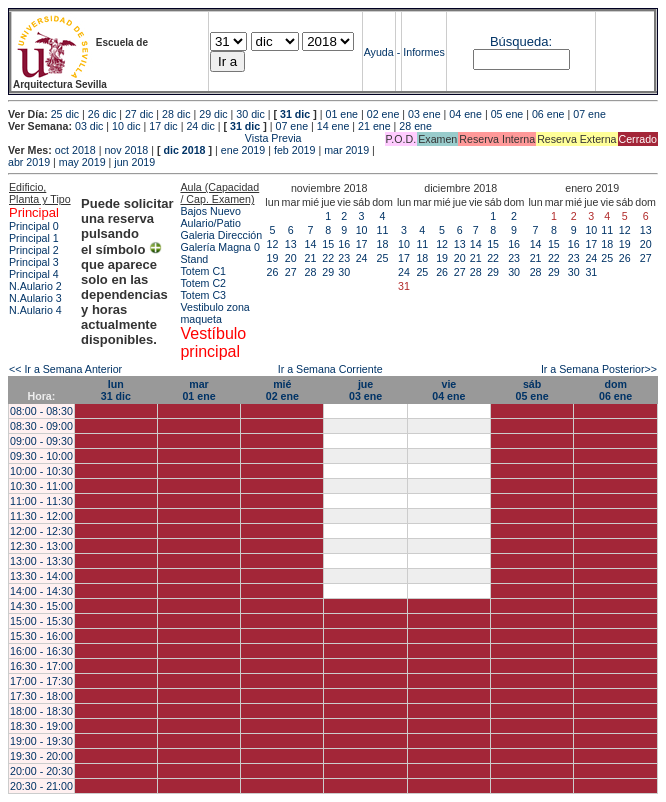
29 (328, 272)
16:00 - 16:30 (41, 651)
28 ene (415, 126)
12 (273, 244)
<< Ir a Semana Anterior (65, 369)
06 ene (548, 114)
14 (311, 244)
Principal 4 (34, 274)
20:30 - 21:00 (41, 786)
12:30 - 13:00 (41, 546)
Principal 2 (34, 250)
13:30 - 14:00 (41, 576)
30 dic (250, 114)
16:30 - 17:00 (41, 666)
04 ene (465, 114)
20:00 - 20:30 (41, 771)
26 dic (102, 114)
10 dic (126, 126)
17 (362, 244)
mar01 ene (198, 390)
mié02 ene (282, 390)
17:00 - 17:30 (41, 681)
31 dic (295, 114)
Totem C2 (203, 283)
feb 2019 (294, 150)
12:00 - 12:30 (41, 531)
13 (291, 244)
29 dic (213, 114)
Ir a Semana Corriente (330, 369)
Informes (423, 52)
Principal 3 (34, 262)
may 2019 (82, 162)
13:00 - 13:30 (41, 561)
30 (344, 272)
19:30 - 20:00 (41, 756)
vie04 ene (448, 390)
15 (328, 244)
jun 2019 (134, 162)
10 (362, 230)
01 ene (341, 114)
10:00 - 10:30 (41, 471)
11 (383, 230)
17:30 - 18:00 (41, 696)
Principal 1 (34, 238)
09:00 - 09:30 (41, 441)
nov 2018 (126, 150)
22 (328, 258)
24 (362, 258)
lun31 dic (116, 390)
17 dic (163, 126)
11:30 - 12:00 (41, 516)
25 (383, 258)
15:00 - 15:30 (41, 621)
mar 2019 (346, 150)
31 (591, 272)
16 (344, 244)
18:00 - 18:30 (41, 711)
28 (311, 272)
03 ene (424, 114)
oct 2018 (75, 150)
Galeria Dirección (221, 235)
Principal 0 (34, 226)
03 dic (89, 126)
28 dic (176, 114)
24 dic (200, 126)
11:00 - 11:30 (41, 501)
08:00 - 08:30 (41, 411)
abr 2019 (29, 162)
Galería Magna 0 (219, 247)
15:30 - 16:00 (41, 636)
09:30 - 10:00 (41, 456)
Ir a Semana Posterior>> (599, 369)
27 (291, 272)
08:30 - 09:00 (41, 426)
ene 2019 (243, 150)
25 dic (65, 114)
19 (273, 258)
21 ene (374, 126)
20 (291, 258)
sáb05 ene (532, 390)
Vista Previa (155, 138)
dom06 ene (615, 390)
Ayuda (379, 52)
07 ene (589, 114)
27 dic (139, 114)
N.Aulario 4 (35, 310)
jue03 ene (365, 390)
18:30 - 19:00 (41, 726)
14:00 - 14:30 (41, 591)
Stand (194, 259)
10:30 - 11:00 (41, 486)
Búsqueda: (521, 41)
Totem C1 (203, 271)
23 (344, 258)
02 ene (383, 114)
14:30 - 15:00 (41, 606)
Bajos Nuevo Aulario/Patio (210, 217)
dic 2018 (184, 150)
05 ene (507, 114)
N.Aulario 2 (35, 286)
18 (383, 244)
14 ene (333, 126)
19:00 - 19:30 (41, 741)
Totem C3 (203, 295)
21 (311, 258)
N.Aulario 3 (35, 298)
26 (273, 272)
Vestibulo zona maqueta (214, 313)
